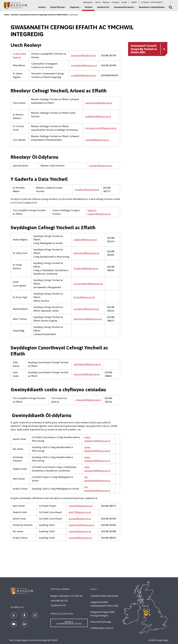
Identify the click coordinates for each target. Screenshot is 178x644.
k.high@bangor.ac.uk (84, 297)
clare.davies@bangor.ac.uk (99, 103)
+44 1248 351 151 (59, 601)
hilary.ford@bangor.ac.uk (86, 253)
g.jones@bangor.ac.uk (80, 519)
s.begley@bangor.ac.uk (85, 240)
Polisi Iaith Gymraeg (101, 622)
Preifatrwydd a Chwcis (102, 628)
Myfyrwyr (106, 2)
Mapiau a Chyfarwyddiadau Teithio (69, 623)
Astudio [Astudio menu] (42, 7)
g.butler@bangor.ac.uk (101, 166)
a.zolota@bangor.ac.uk (80, 538)
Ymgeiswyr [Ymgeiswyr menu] (75, 7)
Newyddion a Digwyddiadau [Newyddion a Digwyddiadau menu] (152, 7)
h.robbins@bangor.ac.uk (86, 268)
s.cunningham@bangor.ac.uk (88, 284)
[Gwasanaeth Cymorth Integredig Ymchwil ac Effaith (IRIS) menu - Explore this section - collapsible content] (148, 49)
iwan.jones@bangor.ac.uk (87, 374)
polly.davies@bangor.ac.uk (87, 364)
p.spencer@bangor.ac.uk (83, 55)
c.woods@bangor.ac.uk (98, 140)
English (134, 2)
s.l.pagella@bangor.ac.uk (84, 75)
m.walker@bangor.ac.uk (87, 190)
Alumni (98, 2)
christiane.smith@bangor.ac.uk (101, 128)
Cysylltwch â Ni (58, 605)
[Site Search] (170, 7)
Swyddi (124, 2)
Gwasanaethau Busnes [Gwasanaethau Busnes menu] (124, 7)
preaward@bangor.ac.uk (88, 400)
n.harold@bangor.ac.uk (81, 506)
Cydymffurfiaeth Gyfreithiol (104, 596)
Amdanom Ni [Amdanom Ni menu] (103, 7)
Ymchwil (14, 15)
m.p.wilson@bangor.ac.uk (84, 65)
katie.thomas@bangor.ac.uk (88, 319)
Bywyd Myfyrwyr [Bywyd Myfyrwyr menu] (58, 7)
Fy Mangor (116, 2)
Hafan (7, 15)
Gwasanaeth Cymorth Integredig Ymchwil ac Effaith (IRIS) (43, 15)
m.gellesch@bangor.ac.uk (98, 116)
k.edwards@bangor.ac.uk (81, 525)
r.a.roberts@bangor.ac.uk (86, 309)
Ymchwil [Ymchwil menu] (88, 7)
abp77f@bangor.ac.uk (80, 512)
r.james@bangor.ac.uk (80, 531)
